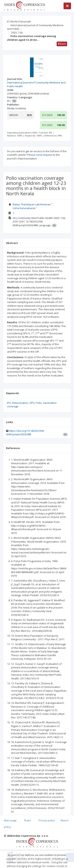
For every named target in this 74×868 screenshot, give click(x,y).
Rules (28, 820)
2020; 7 (17, 32)
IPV (9, 403)
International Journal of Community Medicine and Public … (35, 27)
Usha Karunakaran (24, 208)
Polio (39, 403)
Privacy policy (47, 820)
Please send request (40, 155)
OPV (32, 403)
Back (62, 44)
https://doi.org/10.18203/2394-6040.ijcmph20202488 (25, 433)
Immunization (20, 403)
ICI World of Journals (19, 21)
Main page (10, 820)
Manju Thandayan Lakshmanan (32, 204)
